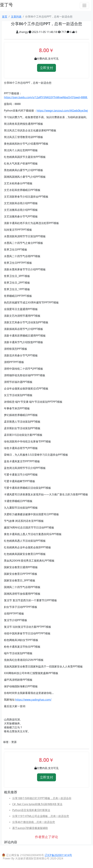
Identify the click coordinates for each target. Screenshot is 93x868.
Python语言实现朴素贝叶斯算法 (31, 810)
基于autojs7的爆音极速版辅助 (30, 828)
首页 (5, 17)
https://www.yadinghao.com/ (33, 700)
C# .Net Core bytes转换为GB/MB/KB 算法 (37, 804)
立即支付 (46, 68)
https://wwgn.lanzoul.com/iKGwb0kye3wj (62, 111)
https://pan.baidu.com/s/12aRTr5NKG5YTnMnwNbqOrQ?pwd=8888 (46, 97)
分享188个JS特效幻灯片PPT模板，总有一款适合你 (42, 798)
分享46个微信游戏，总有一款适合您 (34, 822)
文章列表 (16, 17)
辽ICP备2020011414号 (58, 855)
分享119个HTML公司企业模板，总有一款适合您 (41, 816)
